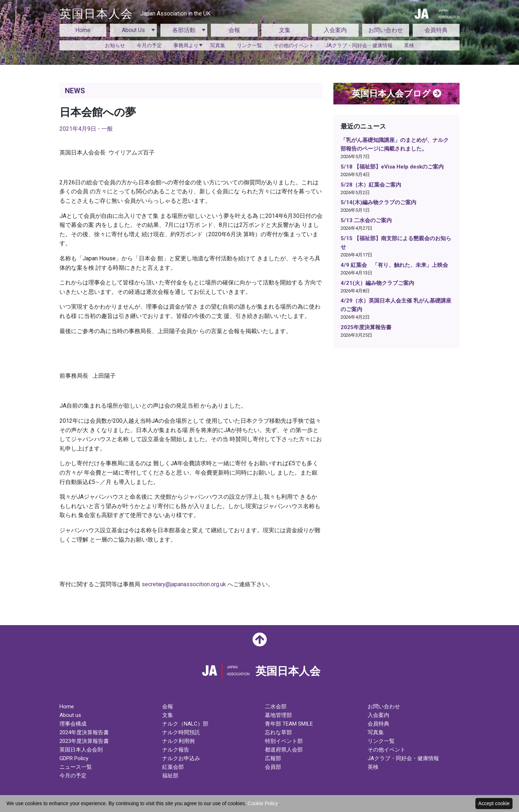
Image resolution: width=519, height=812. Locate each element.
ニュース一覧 (76, 767)
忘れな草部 (278, 732)
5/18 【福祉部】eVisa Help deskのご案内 (392, 167)
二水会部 (276, 706)
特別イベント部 (284, 741)
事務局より (186, 45)
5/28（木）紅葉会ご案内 (371, 185)
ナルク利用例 (178, 741)
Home (83, 30)
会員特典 (436, 30)
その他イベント (387, 750)
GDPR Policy (74, 758)
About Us (133, 30)
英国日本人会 (135, 14)
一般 (107, 129)
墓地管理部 (278, 715)
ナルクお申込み (181, 758)
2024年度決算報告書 (84, 732)
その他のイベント (294, 45)
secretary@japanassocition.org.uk (184, 584)
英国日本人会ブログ (397, 94)
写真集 (218, 45)
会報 (234, 30)
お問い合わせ (386, 30)
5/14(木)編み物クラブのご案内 (378, 202)
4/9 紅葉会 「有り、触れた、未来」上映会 (394, 265)
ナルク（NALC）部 (185, 724)
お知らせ (115, 45)
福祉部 (170, 776)
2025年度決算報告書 (366, 327)
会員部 (273, 767)
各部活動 (184, 30)
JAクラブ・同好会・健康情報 (359, 45)
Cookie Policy (263, 803)
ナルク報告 (176, 750)
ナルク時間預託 (181, 732)
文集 (285, 30)
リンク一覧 (249, 45)
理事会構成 (73, 724)
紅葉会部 (173, 767)
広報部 (273, 758)
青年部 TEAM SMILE (289, 724)
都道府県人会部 (284, 750)
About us (70, 715)
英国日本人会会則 (81, 750)
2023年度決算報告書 (84, 741)
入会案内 (335, 30)
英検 (409, 45)
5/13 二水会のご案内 (366, 220)
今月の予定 (149, 45)
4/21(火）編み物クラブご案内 (377, 283)
